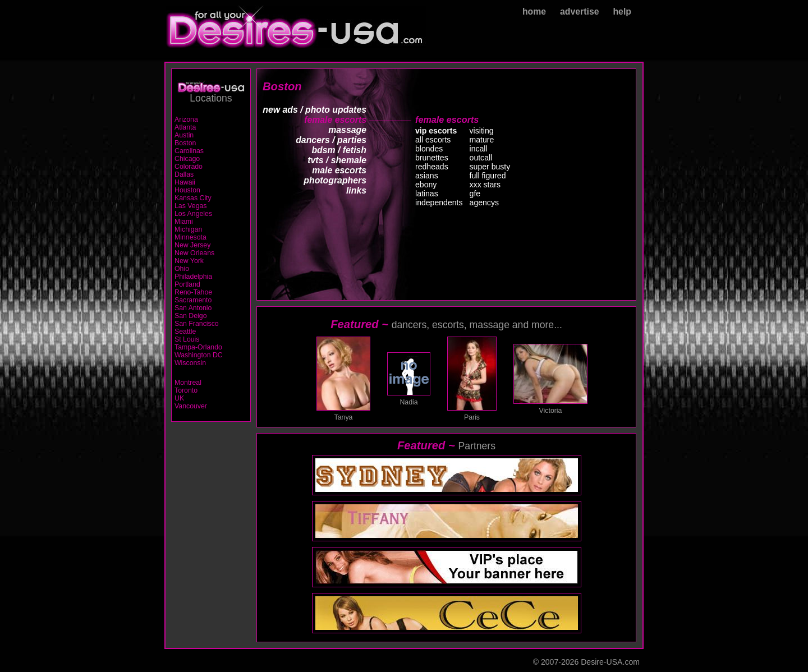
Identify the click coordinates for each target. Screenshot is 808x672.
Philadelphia (193, 277)
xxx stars (485, 185)
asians (427, 176)
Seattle (185, 332)
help (622, 11)
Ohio (182, 269)
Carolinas (189, 151)
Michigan (188, 229)
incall (479, 149)
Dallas (184, 174)
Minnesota (190, 237)
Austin (184, 135)
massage (347, 130)
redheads (432, 167)
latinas (427, 194)
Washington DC (199, 355)
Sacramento (193, 300)
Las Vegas (191, 206)
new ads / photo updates (315, 110)
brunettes (432, 158)
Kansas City (193, 198)
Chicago (187, 159)
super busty (490, 167)
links (356, 190)
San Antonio (193, 308)
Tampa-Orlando (198, 347)
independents (439, 202)
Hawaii (185, 182)
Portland (187, 284)
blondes (429, 149)
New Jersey (192, 245)
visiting (482, 131)
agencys (484, 202)
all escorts (433, 140)
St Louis (187, 339)
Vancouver (191, 406)
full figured (488, 176)
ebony (426, 185)
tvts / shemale (337, 160)
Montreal (188, 383)
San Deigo (191, 316)
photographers (335, 180)
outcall (481, 158)
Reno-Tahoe (193, 292)
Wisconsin (190, 363)
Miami (184, 222)
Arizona (186, 119)
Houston (187, 190)
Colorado (189, 167)
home (534, 11)
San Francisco (197, 324)
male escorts (339, 170)
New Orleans (194, 253)
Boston (185, 143)
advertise (580, 11)
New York (189, 261)
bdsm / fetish (339, 150)
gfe (475, 194)
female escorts (335, 120)
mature (482, 140)
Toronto (186, 390)
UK (179, 398)
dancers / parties (331, 140)
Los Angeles (193, 214)
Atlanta (185, 127)
